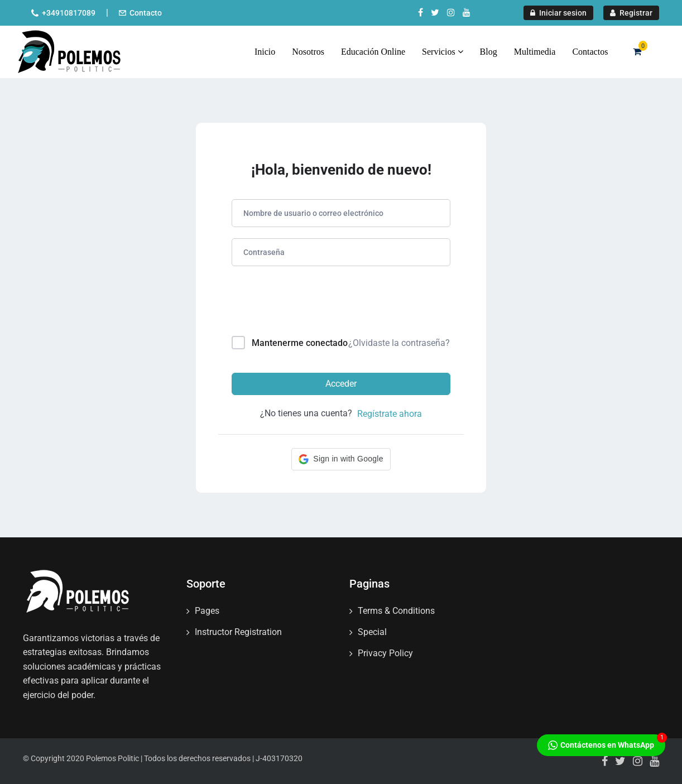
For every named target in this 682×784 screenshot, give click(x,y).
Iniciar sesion (558, 13)
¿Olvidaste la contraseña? (399, 343)
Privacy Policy (385, 653)
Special (372, 632)
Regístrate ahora (390, 414)
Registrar (631, 13)
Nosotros (308, 52)
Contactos (590, 52)
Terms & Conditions (396, 611)
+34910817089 (69, 13)
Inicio (265, 52)
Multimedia (535, 52)
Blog (489, 52)
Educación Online (373, 52)
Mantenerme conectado (300, 343)
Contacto (146, 13)
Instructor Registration (238, 632)
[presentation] (307, 303)
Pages (207, 611)
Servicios (443, 52)
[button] (341, 459)
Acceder (341, 384)
